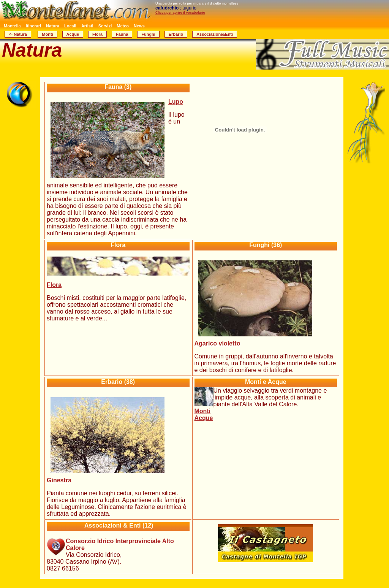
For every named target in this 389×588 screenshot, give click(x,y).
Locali (70, 26)
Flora (97, 34)
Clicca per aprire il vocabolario (180, 13)
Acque (73, 34)
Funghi (148, 34)
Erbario (176, 34)
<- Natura (18, 34)
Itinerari (33, 26)
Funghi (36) (266, 245)
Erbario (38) (118, 382)
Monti (47, 34)
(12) (118, 525)
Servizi (105, 26)
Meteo (123, 26)
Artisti (87, 26)
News (139, 26)
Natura (53, 26)
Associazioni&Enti (215, 34)
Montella (12, 26)
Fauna (122, 34)
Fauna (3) (118, 87)
